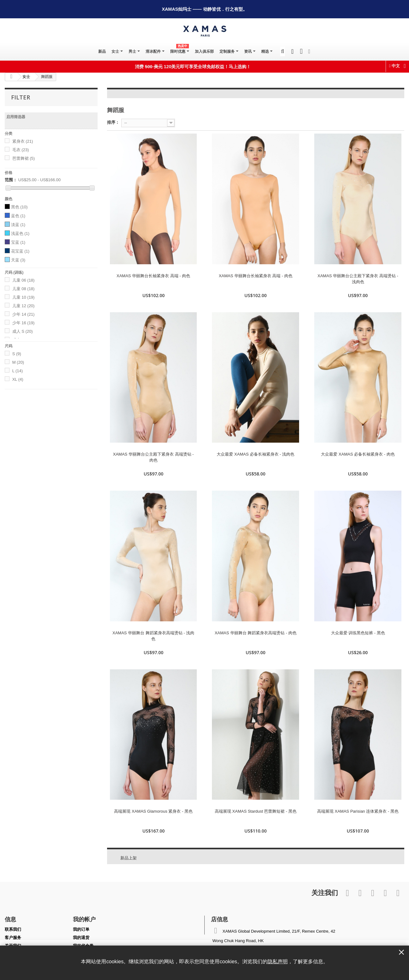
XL (18, 379)
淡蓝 (18, 225)
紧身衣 (23, 141)
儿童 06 (24, 280)
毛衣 (21, 150)
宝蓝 (18, 242)
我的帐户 (84, 919)
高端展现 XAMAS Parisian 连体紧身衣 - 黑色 (358, 811)
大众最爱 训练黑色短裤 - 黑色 (358, 633)
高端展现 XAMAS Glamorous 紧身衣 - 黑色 (153, 811)
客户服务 (13, 938)
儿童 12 (24, 306)
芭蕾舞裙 (24, 158)
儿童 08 (24, 289)
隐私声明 (278, 961)
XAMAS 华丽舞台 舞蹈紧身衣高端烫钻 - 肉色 (256, 633)
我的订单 (81, 929)
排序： (113, 122)
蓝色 (18, 216)
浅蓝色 (20, 233)
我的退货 (81, 938)
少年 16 (24, 323)
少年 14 (24, 314)
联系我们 (13, 929)
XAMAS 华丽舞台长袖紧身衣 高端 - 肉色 (153, 276)
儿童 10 (24, 297)
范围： (11, 180)
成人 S (23, 331)
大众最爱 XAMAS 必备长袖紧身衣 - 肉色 (358, 454)
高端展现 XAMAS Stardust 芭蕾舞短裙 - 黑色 (256, 811)
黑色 (19, 207)
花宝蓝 (20, 251)
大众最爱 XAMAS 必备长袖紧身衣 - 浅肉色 (256, 454)
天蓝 (18, 260)
